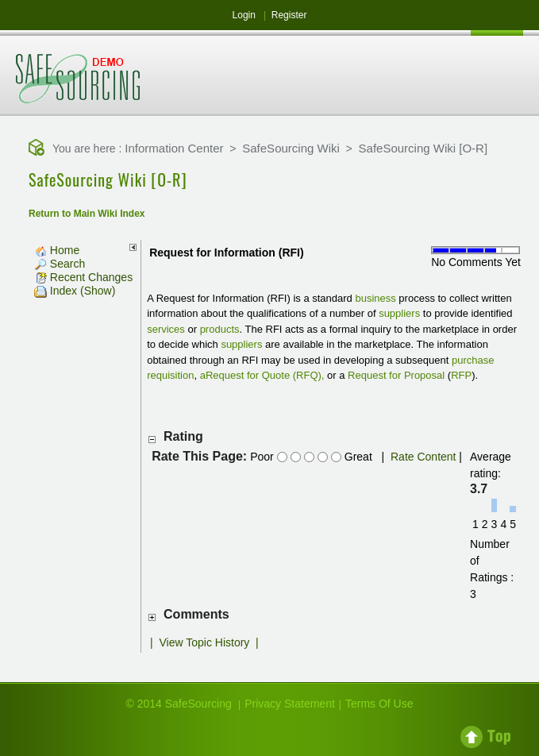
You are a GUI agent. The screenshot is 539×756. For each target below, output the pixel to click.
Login (244, 15)
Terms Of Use (379, 704)
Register (289, 15)
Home (57, 250)
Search (60, 264)
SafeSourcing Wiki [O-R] (423, 148)
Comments (196, 614)
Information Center (174, 148)
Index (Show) (75, 291)
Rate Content (423, 457)
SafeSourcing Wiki (291, 148)
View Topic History (204, 642)
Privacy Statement (290, 704)
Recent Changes (83, 277)
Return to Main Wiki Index (87, 214)
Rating (183, 436)
